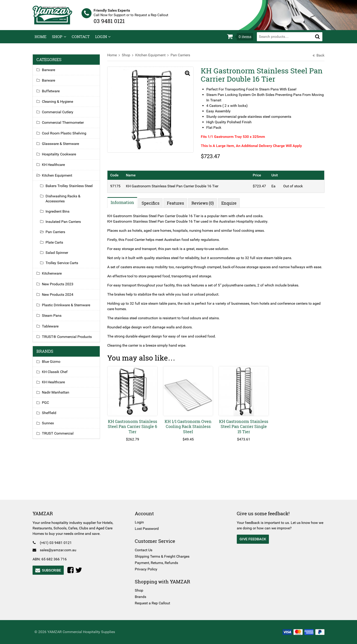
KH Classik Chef (57, 375)
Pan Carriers (181, 58)
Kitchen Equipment (152, 58)
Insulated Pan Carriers (65, 225)
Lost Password (147, 529)
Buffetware (53, 94)
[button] (317, 40)
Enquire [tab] (230, 206)
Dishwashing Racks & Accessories (65, 202)
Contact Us (144, 550)
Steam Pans (54, 319)
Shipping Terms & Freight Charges (163, 556)
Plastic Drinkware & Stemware (68, 308)
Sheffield (51, 416)
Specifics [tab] (152, 206)
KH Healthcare (55, 168)
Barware (51, 73)
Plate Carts (56, 245)
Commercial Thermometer (65, 126)
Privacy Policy (147, 569)
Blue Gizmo (53, 365)
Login (101, 40)
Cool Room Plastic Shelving (66, 136)
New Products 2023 (60, 287)
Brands (141, 597)
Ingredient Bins (60, 214)
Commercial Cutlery (60, 115)
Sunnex (50, 426)
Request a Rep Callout (153, 603)
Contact (81, 40)
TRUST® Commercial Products (69, 340)
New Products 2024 (60, 298)
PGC (47, 406)
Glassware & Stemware (62, 147)
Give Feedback (252, 539)
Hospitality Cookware (61, 157)
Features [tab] (177, 206)
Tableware (52, 329)
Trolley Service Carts (64, 266)
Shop (57, 40)
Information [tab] (124, 206)
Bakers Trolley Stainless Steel (71, 189)
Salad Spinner (59, 256)
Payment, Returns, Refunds (157, 563)
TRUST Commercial (60, 436)
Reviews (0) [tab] (204, 206)
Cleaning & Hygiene (60, 104)
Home (41, 40)
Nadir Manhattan (58, 395)
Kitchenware (54, 277)
